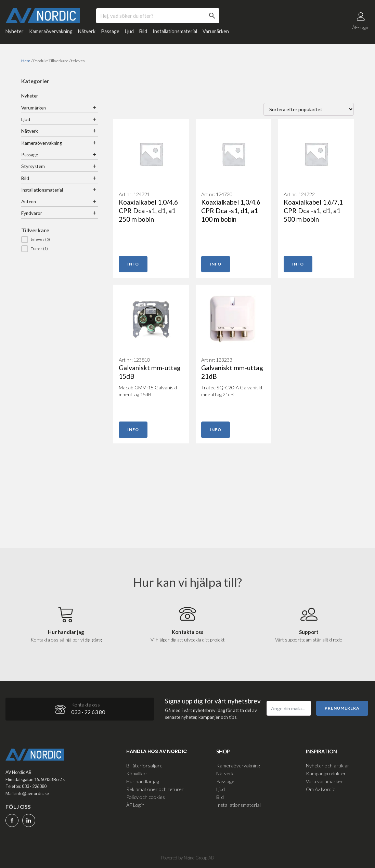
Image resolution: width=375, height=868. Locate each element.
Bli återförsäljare (144, 763)
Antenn (29, 204)
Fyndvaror (32, 216)
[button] (60, 242)
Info (133, 267)
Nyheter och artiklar (328, 763)
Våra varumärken (325, 780)
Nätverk (87, 34)
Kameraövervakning (51, 34)
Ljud (129, 34)
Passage (110, 34)
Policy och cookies (146, 795)
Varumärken (216, 34)
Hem (26, 63)
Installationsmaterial (175, 34)
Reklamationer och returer (155, 787)
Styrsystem (33, 169)
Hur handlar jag (143, 780)
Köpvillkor (137, 772)
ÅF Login (135, 803)
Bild (143, 34)
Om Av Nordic (320, 787)
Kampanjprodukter (326, 772)
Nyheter (15, 34)
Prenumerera (342, 706)
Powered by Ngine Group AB (187, 857)
